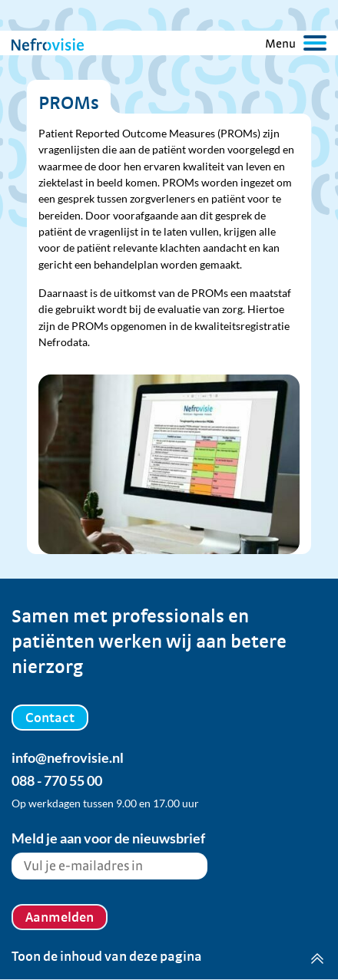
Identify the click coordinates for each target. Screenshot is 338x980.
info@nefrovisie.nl (68, 757)
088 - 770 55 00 (57, 780)
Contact (50, 717)
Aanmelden (60, 917)
